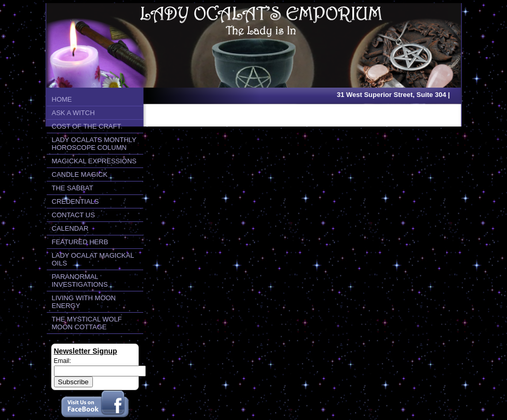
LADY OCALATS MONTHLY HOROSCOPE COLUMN (94, 144)
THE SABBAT (73, 188)
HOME (62, 99)
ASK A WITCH (73, 113)
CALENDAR (70, 228)
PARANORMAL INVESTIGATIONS (80, 281)
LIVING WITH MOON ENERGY (84, 302)
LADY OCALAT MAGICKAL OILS (93, 259)
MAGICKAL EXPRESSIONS (94, 161)
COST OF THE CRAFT (87, 126)
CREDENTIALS (76, 201)
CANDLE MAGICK (80, 174)
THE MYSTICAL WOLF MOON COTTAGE (87, 323)
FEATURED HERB (80, 242)
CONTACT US (73, 215)
